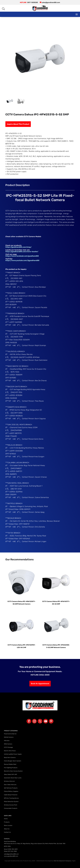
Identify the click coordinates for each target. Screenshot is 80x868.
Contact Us (7, 832)
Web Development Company (62, 861)
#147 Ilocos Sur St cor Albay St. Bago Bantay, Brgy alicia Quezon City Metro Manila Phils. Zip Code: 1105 (35, 844)
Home (6, 819)
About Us (7, 829)
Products (7, 822)
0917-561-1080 (12, 851)
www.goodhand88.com (11, 856)
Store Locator (8, 825)
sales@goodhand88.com (11, 854)
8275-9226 (7, 846)
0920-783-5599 (13, 849)
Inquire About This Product (18, 124)
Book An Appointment (40, 684)
